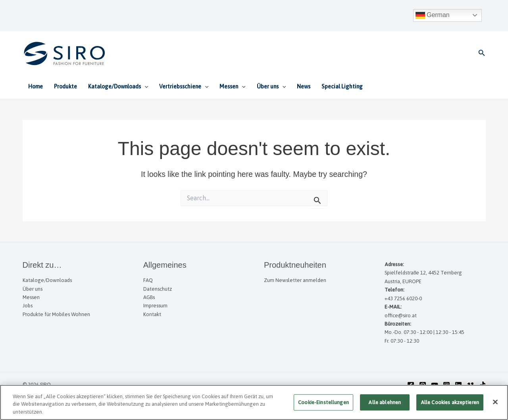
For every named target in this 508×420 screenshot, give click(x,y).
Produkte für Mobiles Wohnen (56, 314)
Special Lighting (342, 86)
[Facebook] (411, 385)
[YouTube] (435, 385)
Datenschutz (158, 289)
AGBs (149, 297)
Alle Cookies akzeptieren (450, 406)
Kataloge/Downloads (118, 86)
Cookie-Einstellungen (323, 406)
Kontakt (152, 314)
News (304, 86)
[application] (144, 86)
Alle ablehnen (385, 406)
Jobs (28, 306)
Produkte (65, 86)
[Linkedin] (458, 385)
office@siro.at (401, 315)
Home (36, 86)
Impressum (155, 306)
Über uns (271, 86)
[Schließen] (495, 405)
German (433, 15)
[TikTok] (482, 385)
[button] (482, 53)
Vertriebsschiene (184, 86)
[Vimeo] (470, 385)
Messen (232, 86)
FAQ (148, 280)
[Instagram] (446, 385)
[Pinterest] (423, 385)
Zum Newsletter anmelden (295, 280)
